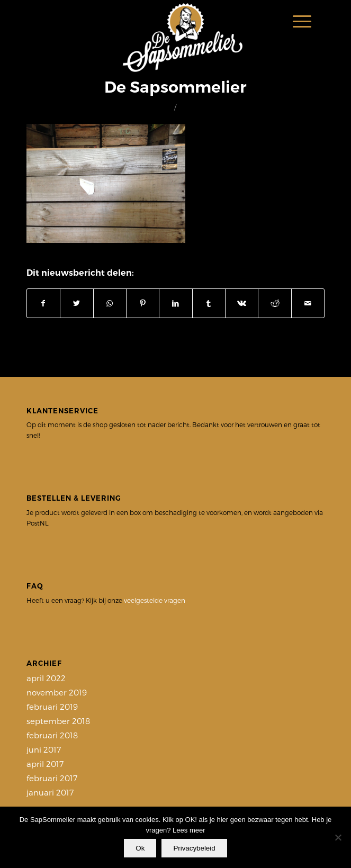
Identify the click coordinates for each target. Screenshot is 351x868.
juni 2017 (44, 749)
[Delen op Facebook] (43, 303)
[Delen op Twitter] (76, 303)
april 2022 (46, 678)
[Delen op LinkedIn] (175, 303)
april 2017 (45, 764)
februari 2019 (52, 707)
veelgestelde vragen (155, 600)
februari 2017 (52, 778)
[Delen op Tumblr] (209, 303)
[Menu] (297, 21)
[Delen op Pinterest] (143, 303)
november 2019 (57, 692)
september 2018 (58, 721)
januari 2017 (50, 792)
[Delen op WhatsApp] (110, 303)
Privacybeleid (194, 848)
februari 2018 (52, 735)
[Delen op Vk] (242, 303)
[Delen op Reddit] (274, 303)
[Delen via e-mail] (308, 303)
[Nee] (338, 837)
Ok (140, 848)
